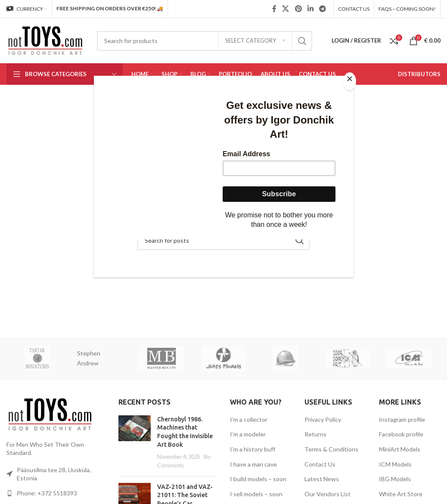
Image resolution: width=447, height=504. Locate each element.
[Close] (351, 80)
